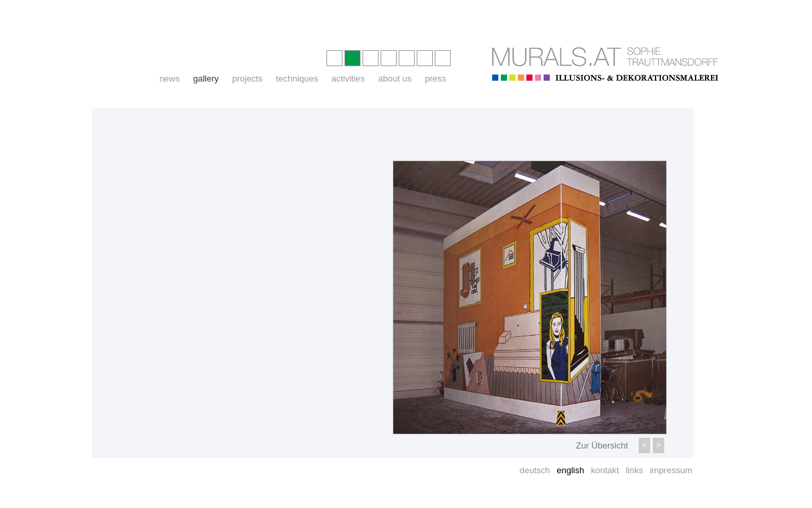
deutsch (535, 470)
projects (247, 79)
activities (348, 79)
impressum (671, 470)
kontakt (605, 470)
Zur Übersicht (602, 446)
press (435, 79)
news (169, 79)
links (634, 470)
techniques (297, 79)
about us (395, 79)
